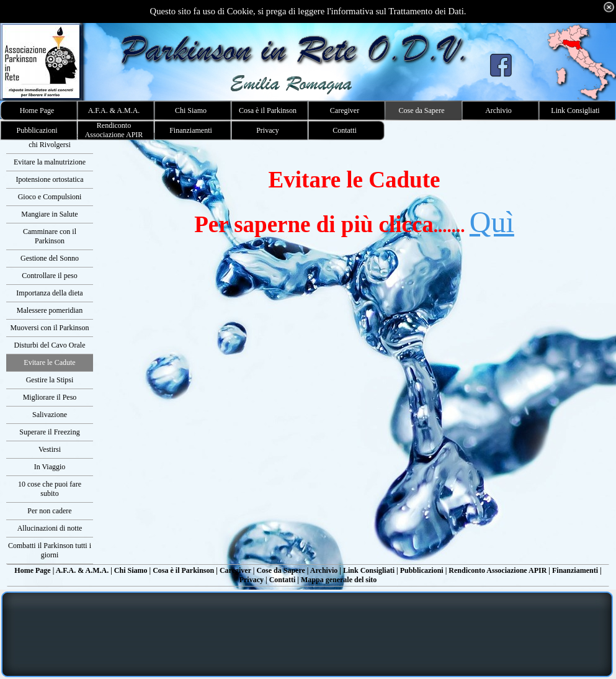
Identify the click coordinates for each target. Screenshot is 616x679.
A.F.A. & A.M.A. (83, 570)
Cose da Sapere (280, 570)
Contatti (283, 580)
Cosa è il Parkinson (183, 570)
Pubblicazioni (422, 570)
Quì (492, 222)
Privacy (252, 580)
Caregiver (235, 570)
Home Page (32, 570)
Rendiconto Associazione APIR (498, 570)
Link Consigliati (369, 570)
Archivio (324, 570)
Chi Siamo (131, 570)
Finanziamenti (575, 570)
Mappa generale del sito (339, 580)
